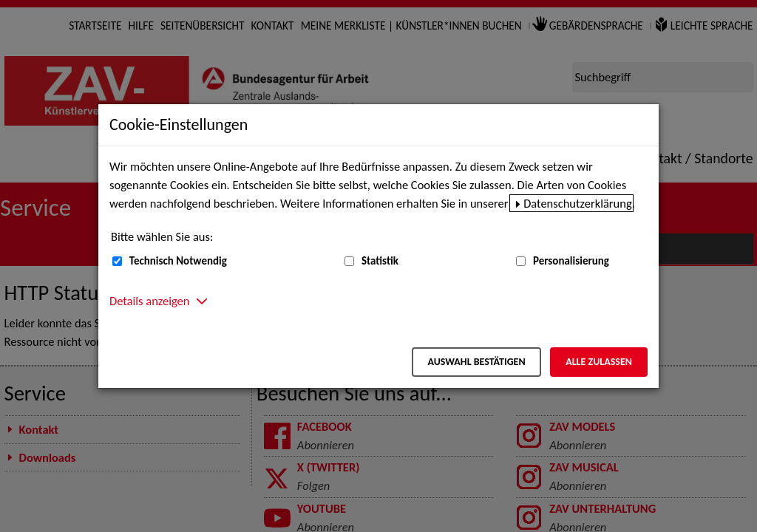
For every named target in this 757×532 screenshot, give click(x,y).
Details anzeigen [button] (149, 301)
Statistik (380, 261)
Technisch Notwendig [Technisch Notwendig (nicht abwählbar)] (178, 261)
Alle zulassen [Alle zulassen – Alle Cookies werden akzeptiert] (599, 362)
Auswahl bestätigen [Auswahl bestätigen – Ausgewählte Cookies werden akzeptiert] (476, 362)
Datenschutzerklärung (578, 203)
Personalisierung (571, 261)
